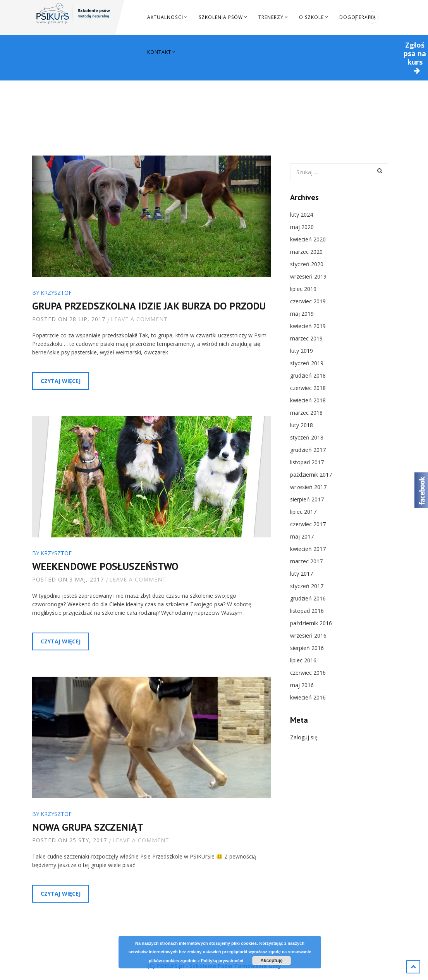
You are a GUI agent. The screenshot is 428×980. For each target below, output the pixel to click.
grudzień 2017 (308, 450)
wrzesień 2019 (308, 276)
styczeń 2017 (307, 586)
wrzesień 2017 (308, 487)
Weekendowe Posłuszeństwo (105, 566)
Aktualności (165, 17)
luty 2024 (302, 215)
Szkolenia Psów (221, 17)
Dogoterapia (358, 17)
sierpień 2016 (307, 648)
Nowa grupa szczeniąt (88, 827)
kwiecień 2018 (308, 400)
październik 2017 (311, 475)
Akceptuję (271, 961)
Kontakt (159, 52)
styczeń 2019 (307, 363)
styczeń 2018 (307, 437)
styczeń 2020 (307, 264)
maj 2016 (302, 685)
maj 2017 (302, 536)
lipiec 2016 (303, 660)
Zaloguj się (304, 737)
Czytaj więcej (61, 381)
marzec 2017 (306, 561)
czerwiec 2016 (308, 673)
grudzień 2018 (308, 375)
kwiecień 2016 (308, 697)
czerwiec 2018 (308, 388)
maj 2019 (302, 314)
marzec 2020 (306, 252)
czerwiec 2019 (308, 301)
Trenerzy (271, 17)
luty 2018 (302, 425)
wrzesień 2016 (308, 635)
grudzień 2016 (308, 598)
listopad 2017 (307, 462)
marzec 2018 (306, 413)
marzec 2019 (306, 338)
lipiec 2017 (303, 512)
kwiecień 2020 (308, 239)
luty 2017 (302, 574)
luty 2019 (302, 351)
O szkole (311, 17)
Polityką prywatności (222, 961)
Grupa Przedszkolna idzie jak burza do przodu (149, 306)
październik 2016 (311, 623)
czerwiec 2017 (308, 524)
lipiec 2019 (303, 289)
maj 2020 (302, 227)
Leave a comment (139, 319)
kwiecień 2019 (308, 326)
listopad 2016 (307, 611)
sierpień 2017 (307, 499)
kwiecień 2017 (308, 549)
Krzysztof (56, 293)
